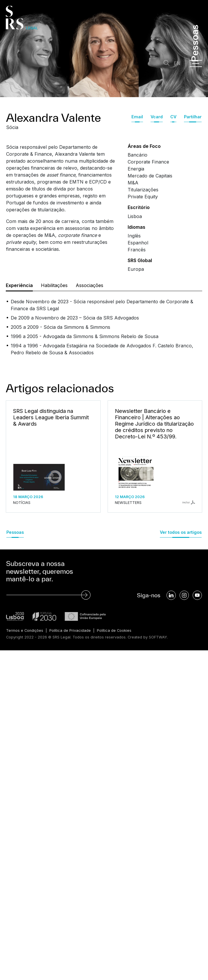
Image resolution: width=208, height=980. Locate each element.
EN (177, 63)
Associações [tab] (89, 285)
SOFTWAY (158, 637)
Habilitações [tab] (54, 285)
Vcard (157, 117)
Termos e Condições (25, 630)
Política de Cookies (114, 630)
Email (137, 117)
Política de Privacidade (70, 630)
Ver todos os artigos (181, 532)
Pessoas (15, 532)
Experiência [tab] (19, 285)
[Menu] (196, 63)
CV (173, 117)
